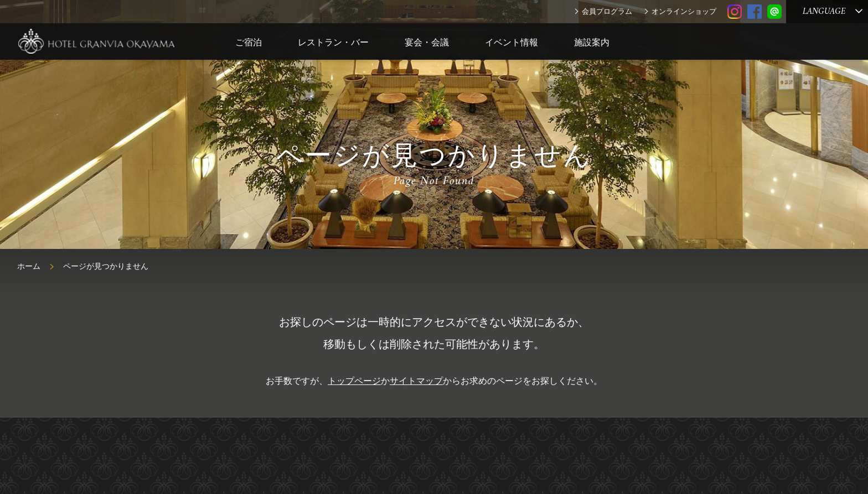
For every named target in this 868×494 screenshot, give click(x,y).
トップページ (354, 381)
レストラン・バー (333, 42)
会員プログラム (607, 11)
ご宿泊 (249, 42)
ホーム (29, 266)
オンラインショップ (684, 11)
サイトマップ (416, 381)
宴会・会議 (427, 42)
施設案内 (592, 42)
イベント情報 (512, 42)
